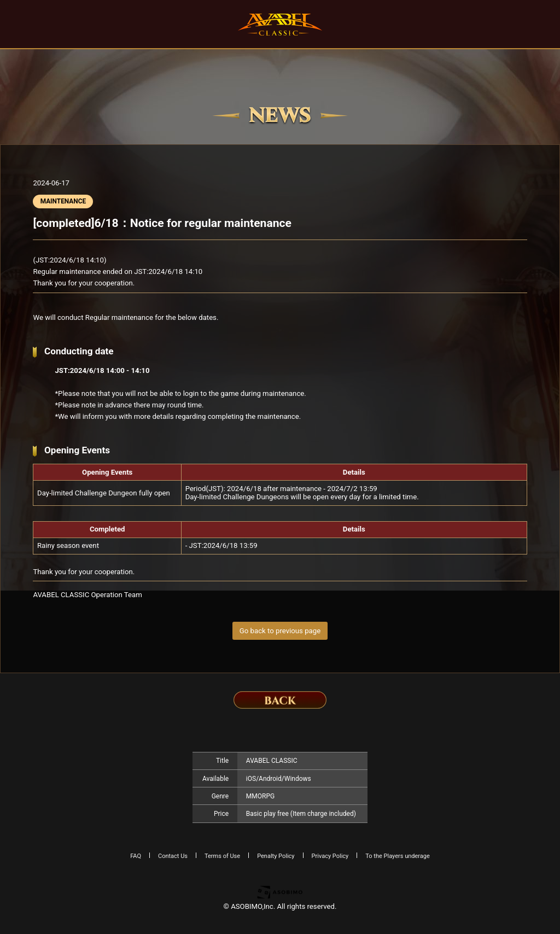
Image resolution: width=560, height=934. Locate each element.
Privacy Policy (330, 856)
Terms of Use (222, 856)
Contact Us (173, 856)
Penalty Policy (276, 856)
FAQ (136, 856)
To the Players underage (398, 856)
